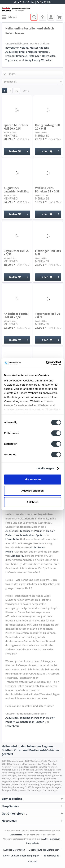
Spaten (40, 535)
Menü (9, 17)
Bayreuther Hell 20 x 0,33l (16, 253)
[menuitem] (9, 17)
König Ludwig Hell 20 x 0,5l (47, 127)
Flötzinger (35, 56)
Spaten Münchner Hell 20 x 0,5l (16, 127)
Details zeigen (45, 468)
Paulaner (40, 531)
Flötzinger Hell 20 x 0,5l (48, 253)
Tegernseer (12, 60)
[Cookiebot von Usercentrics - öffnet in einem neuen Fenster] (46, 363)
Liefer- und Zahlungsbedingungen (21, 856)
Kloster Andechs (39, 48)
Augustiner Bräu (15, 52)
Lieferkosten (16, 835)
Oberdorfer (49, 56)
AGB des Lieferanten (14, 850)
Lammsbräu (18, 556)
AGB (44, 839)
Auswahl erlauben (32, 491)
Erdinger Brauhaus (16, 56)
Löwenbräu (12, 539)
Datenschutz (32, 843)
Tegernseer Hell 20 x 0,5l (47, 315)
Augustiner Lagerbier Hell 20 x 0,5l (16, 190)
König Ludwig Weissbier (39, 60)
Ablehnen (32, 502)
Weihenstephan (25, 535)
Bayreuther (12, 48)
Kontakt (32, 861)
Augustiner (12, 531)
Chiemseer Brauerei (38, 52)
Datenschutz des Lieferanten (44, 850)
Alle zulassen (32, 479)
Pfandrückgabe (51, 856)
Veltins (24, 48)
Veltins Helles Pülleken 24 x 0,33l (48, 190)
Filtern (10, 74)
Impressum (55, 839)
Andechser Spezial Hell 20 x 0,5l (16, 315)
